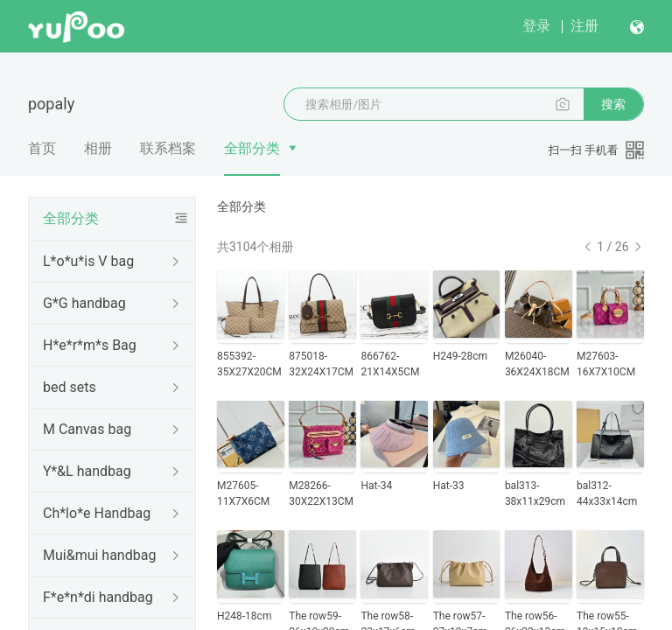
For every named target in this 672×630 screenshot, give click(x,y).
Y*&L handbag (87, 471)
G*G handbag (84, 303)
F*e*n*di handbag (98, 597)
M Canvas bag (87, 429)
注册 (584, 26)
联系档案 (168, 148)
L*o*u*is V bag (88, 261)
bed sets (70, 387)
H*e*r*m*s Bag (90, 345)
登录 (536, 26)
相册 (98, 148)
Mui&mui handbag (99, 555)
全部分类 (252, 148)
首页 (42, 148)
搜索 (613, 104)
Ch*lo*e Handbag (97, 513)
